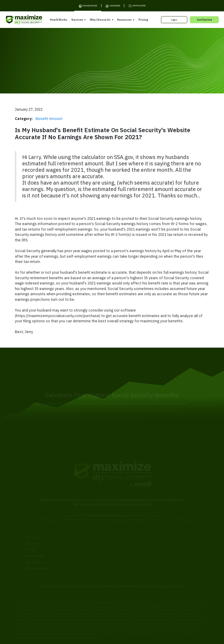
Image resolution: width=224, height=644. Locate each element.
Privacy (56, 564)
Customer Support (158, 564)
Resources (124, 20)
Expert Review (79, 533)
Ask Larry (165, 545)
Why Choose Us (100, 20)
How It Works (58, 20)
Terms (43, 564)
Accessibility (105, 564)
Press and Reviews (127, 554)
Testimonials (123, 548)
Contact (179, 564)
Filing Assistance (82, 539)
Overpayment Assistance (87, 545)
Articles (164, 539)
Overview (76, 526)
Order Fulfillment (129, 564)
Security (86, 564)
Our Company (35, 541)
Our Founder (123, 542)
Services (77, 20)
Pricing (143, 20)
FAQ (161, 558)
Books (163, 533)
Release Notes (35, 534)
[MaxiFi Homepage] (17, 20)
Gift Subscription (37, 547)
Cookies (71, 564)
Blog (161, 551)
